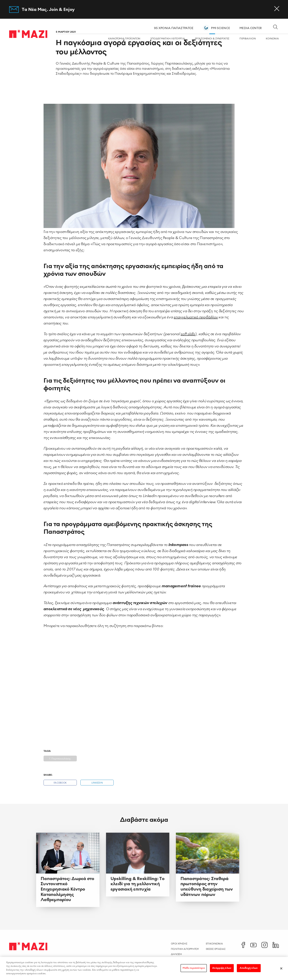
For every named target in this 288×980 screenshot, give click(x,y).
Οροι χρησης (179, 944)
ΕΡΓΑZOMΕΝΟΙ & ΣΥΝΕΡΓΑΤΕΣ (212, 39)
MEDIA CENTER (251, 28)
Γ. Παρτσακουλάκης (60, 759)
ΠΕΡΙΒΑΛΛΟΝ (248, 39)
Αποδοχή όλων (249, 968)
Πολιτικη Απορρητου (185, 949)
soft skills (188, 334)
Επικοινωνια (214, 944)
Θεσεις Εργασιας (216, 949)
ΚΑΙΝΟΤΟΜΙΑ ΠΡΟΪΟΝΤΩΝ (124, 39)
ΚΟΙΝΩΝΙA (272, 39)
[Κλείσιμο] (281, 968)
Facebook (60, 783)
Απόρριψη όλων (222, 968)
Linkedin (97, 783)
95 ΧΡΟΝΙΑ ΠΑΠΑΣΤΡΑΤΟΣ (174, 28)
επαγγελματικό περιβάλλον (196, 317)
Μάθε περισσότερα (194, 968)
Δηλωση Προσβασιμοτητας (183, 956)
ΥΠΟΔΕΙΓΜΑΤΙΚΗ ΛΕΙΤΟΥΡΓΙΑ (168, 39)
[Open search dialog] (275, 27)
